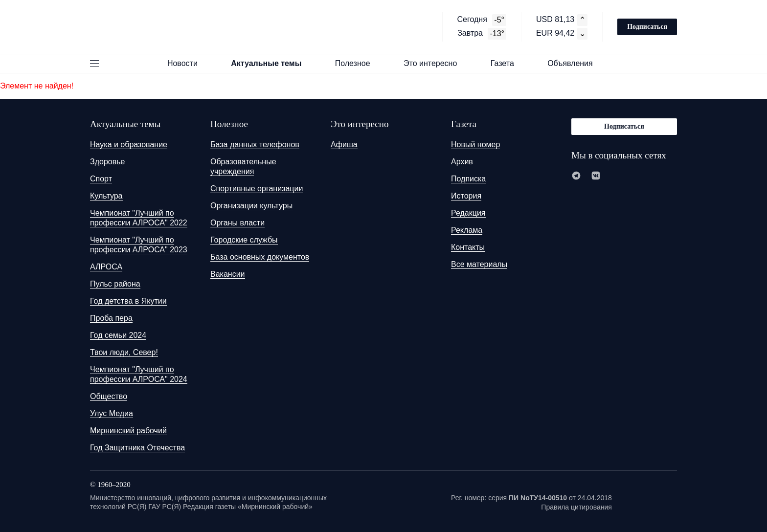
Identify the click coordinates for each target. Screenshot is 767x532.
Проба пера (111, 318)
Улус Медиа (112, 413)
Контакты (468, 247)
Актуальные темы (271, 63)
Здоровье (107, 162)
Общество (109, 396)
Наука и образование (129, 144)
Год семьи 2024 (118, 335)
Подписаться (647, 27)
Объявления (575, 63)
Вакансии (228, 274)
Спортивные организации (257, 188)
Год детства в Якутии (128, 301)
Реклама (467, 230)
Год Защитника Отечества (137, 448)
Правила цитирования (576, 507)
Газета (507, 63)
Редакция (468, 213)
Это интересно (435, 63)
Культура (106, 196)
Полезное (357, 63)
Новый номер (475, 144)
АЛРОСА (106, 267)
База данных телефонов (255, 144)
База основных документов (260, 257)
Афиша (344, 144)
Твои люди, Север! (124, 352)
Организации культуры (251, 206)
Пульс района (115, 284)
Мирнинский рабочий (128, 431)
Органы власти (237, 223)
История (466, 196)
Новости (187, 63)
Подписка (468, 179)
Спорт (101, 179)
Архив (462, 162)
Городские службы (244, 240)
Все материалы (479, 264)
